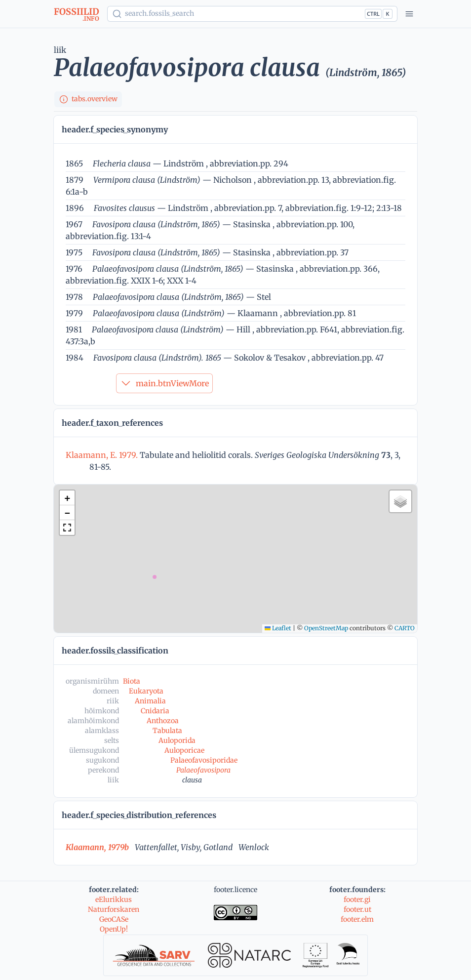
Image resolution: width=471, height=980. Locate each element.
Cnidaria (155, 711)
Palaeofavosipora (203, 770)
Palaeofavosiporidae (204, 760)
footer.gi (357, 899)
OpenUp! (114, 929)
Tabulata (167, 731)
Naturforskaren (114, 909)
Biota (132, 681)
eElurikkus (114, 899)
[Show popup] (252, 14)
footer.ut (357, 909)
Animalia (150, 701)
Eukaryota (146, 691)
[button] (67, 498)
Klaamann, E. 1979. (103, 455)
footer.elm (357, 919)
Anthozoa (163, 721)
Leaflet (278, 628)
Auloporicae (184, 750)
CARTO (405, 628)
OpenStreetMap (326, 628)
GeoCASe (114, 919)
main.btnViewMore (164, 383)
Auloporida (177, 740)
